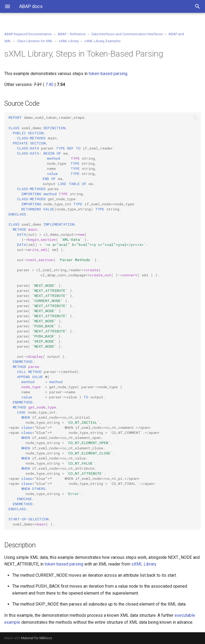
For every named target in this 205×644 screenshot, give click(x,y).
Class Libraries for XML (35, 41)
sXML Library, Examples (102, 41)
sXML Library (69, 41)
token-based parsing (108, 74)
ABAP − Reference (72, 34)
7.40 (49, 85)
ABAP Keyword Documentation (28, 34)
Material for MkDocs (37, 638)
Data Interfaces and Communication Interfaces (127, 34)
